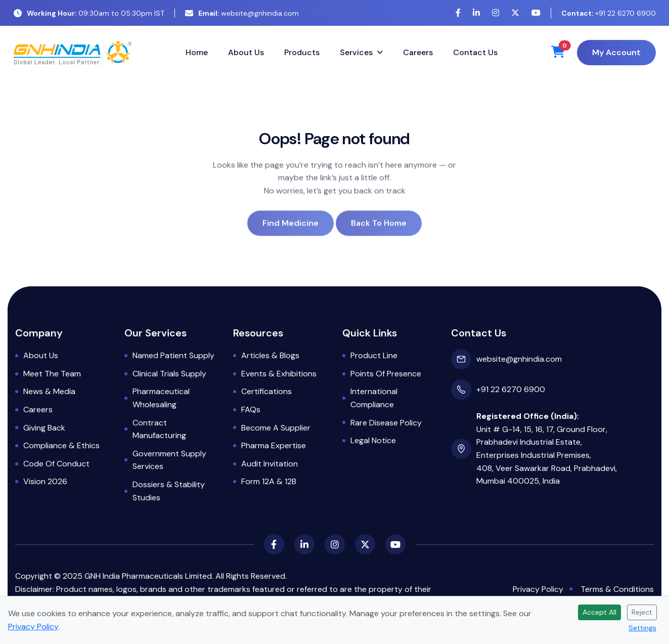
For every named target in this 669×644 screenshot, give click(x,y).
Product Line (374, 355)
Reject (642, 612)
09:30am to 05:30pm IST (89, 13)
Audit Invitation (270, 464)
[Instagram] (496, 13)
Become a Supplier (276, 428)
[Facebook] (458, 13)
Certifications (266, 391)
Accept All (599, 612)
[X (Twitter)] (515, 13)
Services (356, 52)
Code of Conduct (56, 464)
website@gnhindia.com (242, 13)
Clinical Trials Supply (169, 374)
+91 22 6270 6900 (609, 13)
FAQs (251, 410)
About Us (246, 52)
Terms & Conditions (617, 589)
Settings (642, 628)
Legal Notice (373, 440)
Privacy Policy (538, 589)
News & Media (49, 391)
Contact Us (475, 52)
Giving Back (44, 428)
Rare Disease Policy (386, 423)
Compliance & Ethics (61, 445)
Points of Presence (386, 374)
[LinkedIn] (476, 13)
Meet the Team (52, 374)
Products (302, 52)
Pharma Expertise (274, 445)
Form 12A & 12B (269, 481)
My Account (616, 52)
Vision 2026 (45, 481)
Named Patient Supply (173, 355)
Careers (418, 52)
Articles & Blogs (270, 355)
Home (197, 52)
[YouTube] (536, 13)
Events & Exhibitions (279, 374)
